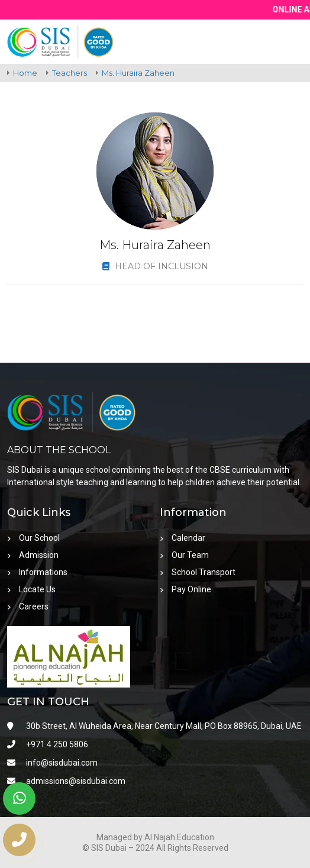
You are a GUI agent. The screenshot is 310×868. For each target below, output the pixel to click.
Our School (33, 538)
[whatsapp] (19, 798)
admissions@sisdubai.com (66, 781)
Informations (37, 572)
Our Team (184, 555)
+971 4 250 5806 (48, 744)
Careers (28, 606)
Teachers (70, 73)
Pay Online (185, 589)
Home (25, 73)
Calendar (183, 538)
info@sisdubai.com (52, 763)
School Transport (198, 572)
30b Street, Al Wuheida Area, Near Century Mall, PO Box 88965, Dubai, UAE (154, 726)
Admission (33, 555)
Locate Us (31, 589)
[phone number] (19, 840)
